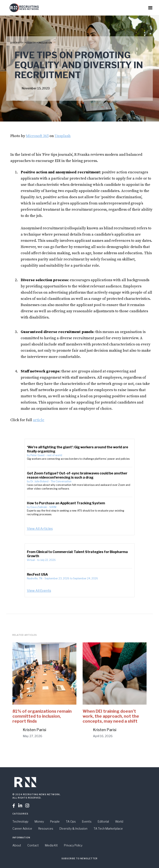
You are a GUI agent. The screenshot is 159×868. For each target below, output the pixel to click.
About (17, 845)
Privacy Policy (73, 845)
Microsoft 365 (37, 136)
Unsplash (63, 136)
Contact (33, 845)
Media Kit (51, 845)
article (39, 420)
